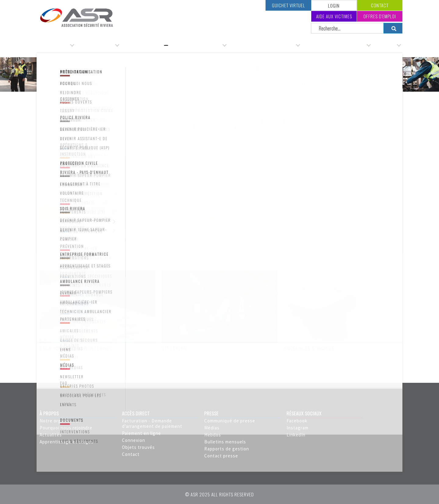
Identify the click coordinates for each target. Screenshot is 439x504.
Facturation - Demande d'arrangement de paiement (152, 423)
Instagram (298, 428)
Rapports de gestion (227, 449)
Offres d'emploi (380, 16)
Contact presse (221, 456)
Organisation (54, 45)
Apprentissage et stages (67, 442)
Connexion (134, 440)
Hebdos (213, 435)
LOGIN (334, 5)
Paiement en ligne (141, 433)
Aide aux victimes (334, 16)
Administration (97, 45)
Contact (380, 5)
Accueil (47, 100)
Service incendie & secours (336, 45)
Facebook (297, 421)
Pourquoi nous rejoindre (66, 428)
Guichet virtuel (289, 5)
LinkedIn (296, 435)
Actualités (51, 435)
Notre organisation (60, 421)
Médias (212, 428)
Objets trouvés (138, 447)
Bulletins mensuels (225, 442)
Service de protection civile (264, 45)
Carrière (386, 45)
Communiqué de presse (230, 421)
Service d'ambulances (198, 45)
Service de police (144, 45)
